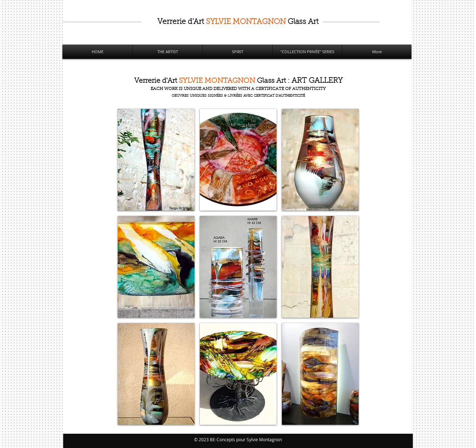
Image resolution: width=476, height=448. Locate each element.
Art (238, 22)
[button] (156, 160)
